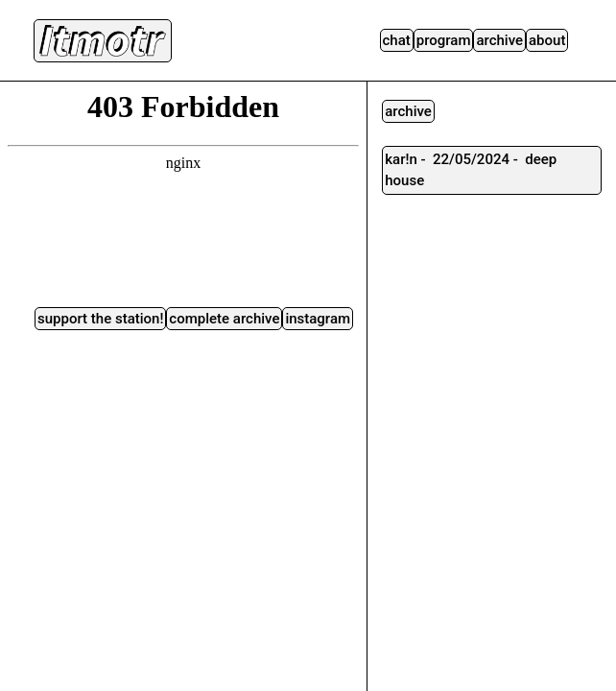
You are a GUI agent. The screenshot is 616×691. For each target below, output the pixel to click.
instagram (318, 319)
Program (444, 40)
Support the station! (100, 319)
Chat (397, 40)
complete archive (224, 319)
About (547, 40)
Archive (499, 40)
